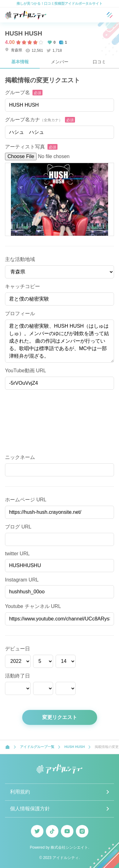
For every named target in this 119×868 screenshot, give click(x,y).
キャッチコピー (22, 286)
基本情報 (20, 62)
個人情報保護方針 (30, 809)
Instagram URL (22, 580)
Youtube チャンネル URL (33, 606)
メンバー (60, 62)
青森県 (14, 50)
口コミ (99, 62)
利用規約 (20, 792)
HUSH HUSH (24, 33)
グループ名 (17, 92)
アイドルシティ (66, 858)
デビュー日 (17, 649)
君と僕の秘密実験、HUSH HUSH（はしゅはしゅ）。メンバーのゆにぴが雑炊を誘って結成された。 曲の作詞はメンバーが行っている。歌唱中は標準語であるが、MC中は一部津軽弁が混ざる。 (59, 341)
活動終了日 (17, 676)
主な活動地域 (20, 259)
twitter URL (17, 554)
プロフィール (20, 313)
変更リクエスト (60, 717)
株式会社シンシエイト (69, 847)
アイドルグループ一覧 (37, 747)
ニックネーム (20, 457)
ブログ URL (18, 527)
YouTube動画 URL (25, 371)
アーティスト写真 (25, 147)
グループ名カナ (34, 120)
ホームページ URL (26, 500)
